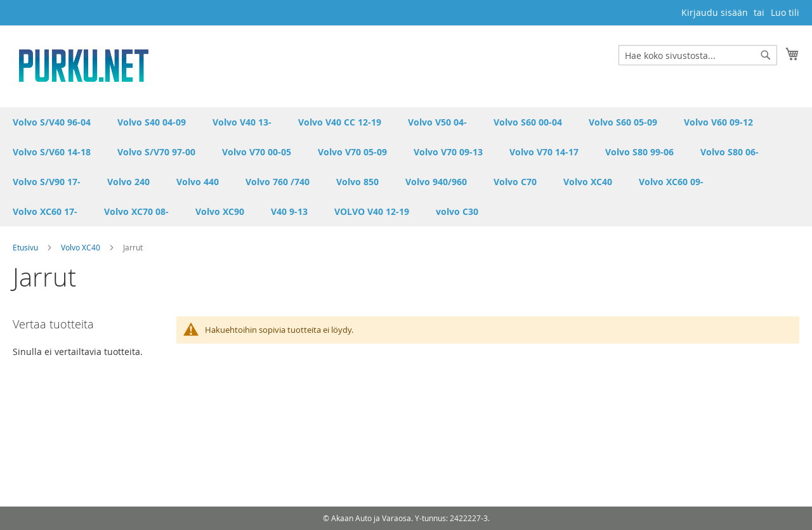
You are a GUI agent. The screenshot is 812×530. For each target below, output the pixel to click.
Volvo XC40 (82, 247)
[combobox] (698, 55)
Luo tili (785, 12)
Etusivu (26, 247)
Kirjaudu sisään (715, 12)
